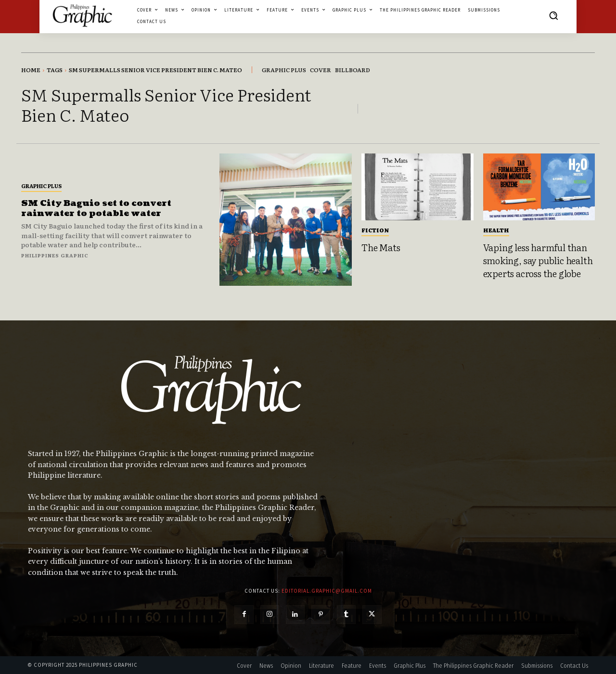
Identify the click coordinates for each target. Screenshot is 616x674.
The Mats (381, 247)
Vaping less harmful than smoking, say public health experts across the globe (538, 260)
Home (31, 70)
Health (496, 230)
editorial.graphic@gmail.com (327, 591)
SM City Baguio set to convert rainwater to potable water (97, 209)
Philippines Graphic (55, 255)
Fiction (375, 230)
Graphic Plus (41, 186)
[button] (553, 15)
